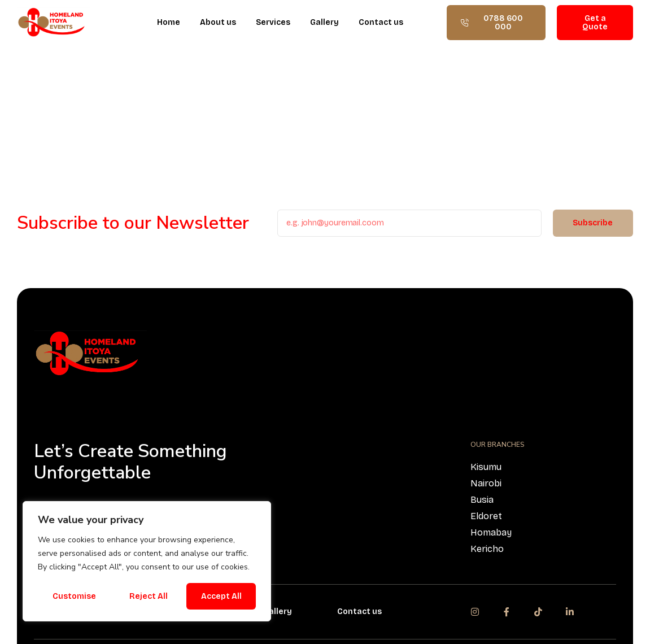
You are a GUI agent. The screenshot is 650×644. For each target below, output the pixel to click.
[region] (147, 561)
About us (218, 22)
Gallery (324, 22)
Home (169, 22)
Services (273, 22)
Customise (74, 596)
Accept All (221, 596)
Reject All (149, 596)
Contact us (381, 22)
